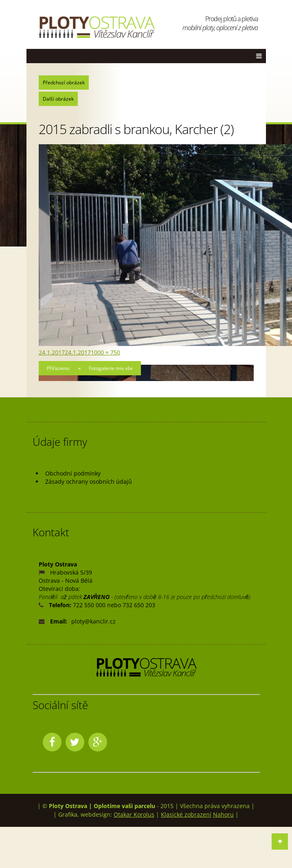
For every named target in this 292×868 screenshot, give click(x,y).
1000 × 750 (105, 352)
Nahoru (223, 814)
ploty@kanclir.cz (93, 621)
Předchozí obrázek (64, 83)
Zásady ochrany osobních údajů (89, 481)
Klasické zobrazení (186, 814)
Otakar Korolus (134, 814)
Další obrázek (58, 99)
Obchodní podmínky (73, 473)
